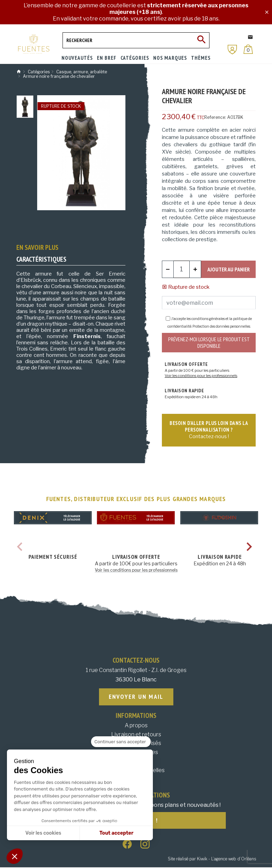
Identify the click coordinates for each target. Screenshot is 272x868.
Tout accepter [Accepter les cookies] (116, 833)
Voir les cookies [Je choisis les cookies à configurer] (43, 833)
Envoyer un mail (136, 697)
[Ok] (201, 40)
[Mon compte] (232, 50)
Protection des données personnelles (221, 326)
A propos (136, 726)
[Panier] (248, 49)
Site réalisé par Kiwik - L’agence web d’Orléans (212, 859)
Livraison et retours (136, 735)
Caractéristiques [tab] (41, 259)
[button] (15, 856)
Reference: (215, 117)
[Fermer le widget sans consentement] (121, 742)
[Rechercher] (136, 40)
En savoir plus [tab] (37, 247)
